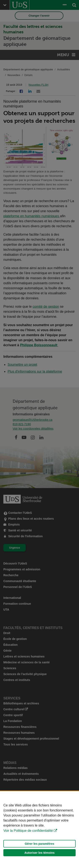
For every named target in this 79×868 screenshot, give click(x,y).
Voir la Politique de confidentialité (28, 831)
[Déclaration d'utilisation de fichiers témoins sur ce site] (39, 830)
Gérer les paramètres (39, 844)
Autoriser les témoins (39, 853)
